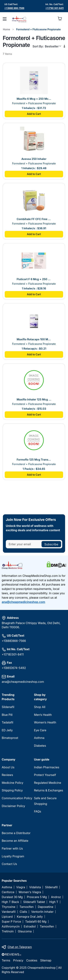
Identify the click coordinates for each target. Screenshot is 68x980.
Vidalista (35, 887)
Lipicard (7, 917)
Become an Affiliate (15, 841)
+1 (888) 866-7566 (14, 8)
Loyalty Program (13, 856)
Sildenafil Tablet (34, 902)
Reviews (7, 775)
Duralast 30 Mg (12, 897)
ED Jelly (7, 730)
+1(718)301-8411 (13, 654)
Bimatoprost (10, 738)
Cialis (23, 912)
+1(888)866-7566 (14, 641)
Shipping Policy (12, 790)
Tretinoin (8, 931)
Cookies (32, 960)
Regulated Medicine (48, 783)
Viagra (21, 887)
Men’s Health (43, 715)
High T (54, 902)
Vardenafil (9, 912)
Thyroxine (8, 907)
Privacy (18, 960)
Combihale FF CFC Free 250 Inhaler (34, 219)
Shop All (40, 707)
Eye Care (40, 730)
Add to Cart (34, 114)
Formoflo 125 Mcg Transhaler (34, 460)
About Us (8, 767)
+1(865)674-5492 (14, 668)
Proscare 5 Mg (37, 897)
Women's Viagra (30, 892)
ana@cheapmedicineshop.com (23, 602)
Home (7, 29)
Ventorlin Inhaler (42, 912)
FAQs (38, 811)
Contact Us (9, 864)
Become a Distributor (16, 833)
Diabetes (40, 746)
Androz (56, 897)
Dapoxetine (46, 907)
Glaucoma (25, 931)
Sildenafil (8, 707)
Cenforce (8, 892)
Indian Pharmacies (47, 767)
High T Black (10, 902)
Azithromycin (11, 926)
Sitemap (46, 960)
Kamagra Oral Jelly (30, 917)
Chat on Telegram (20, 947)
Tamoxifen (26, 907)
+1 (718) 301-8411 (55, 8)
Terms (6, 960)
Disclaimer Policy (13, 806)
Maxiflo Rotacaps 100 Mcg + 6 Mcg (34, 339)
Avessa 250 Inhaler (34, 159)
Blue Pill (7, 715)
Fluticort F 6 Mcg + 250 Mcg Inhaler (34, 279)
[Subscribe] (51, 544)
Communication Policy (17, 798)
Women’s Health (45, 722)
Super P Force (11, 922)
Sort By (38, 46)
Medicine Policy (12, 783)
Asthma (39, 738)
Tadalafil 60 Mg (36, 922)
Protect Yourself (45, 775)
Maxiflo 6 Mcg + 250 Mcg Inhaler (34, 99)
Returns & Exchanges (49, 790)
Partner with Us (12, 848)
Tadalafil (7, 722)
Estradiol (30, 926)
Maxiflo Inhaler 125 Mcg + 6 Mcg (34, 399)
